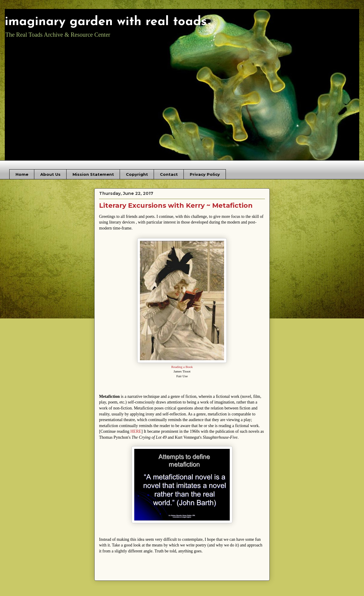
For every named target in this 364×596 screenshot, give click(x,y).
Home (22, 174)
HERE (136, 431)
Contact (169, 174)
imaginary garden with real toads (106, 22)
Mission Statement (93, 174)
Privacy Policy (205, 174)
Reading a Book (182, 367)
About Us (50, 174)
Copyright (137, 174)
